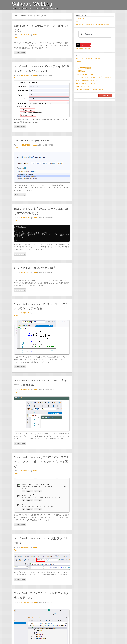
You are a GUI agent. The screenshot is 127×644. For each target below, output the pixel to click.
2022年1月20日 (25, 471)
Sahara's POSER (81, 62)
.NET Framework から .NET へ (32, 140)
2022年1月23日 (25, 390)
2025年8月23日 (25, 272)
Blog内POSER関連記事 (83, 68)
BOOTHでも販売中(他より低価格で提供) (89, 90)
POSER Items (80, 71)
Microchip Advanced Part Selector (87, 80)
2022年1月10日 (25, 602)
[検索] (94, 34)
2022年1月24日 (25, 313)
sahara (35, 35)
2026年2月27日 (25, 35)
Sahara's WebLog (32, 4)
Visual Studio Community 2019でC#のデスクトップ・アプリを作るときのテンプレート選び (42, 462)
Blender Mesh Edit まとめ (84, 74)
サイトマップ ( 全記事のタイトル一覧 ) (89, 59)
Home (16, 16)
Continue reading (20, 53)
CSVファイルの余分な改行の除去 (35, 268)
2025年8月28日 (25, 75)
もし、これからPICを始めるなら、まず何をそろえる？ (94, 77)
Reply (16, 37)
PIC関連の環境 (81, 18)
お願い (78, 21)
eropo (77, 65)
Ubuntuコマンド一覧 (82, 86)
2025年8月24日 (25, 218)
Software (23, 16)
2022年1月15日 (25, 547)
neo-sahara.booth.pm (83, 49)
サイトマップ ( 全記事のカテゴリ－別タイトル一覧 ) (93, 25)
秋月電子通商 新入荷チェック (85, 83)
